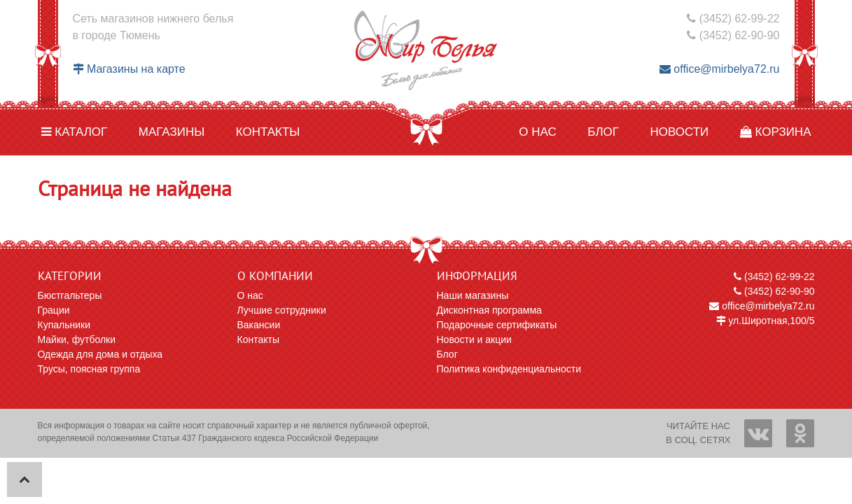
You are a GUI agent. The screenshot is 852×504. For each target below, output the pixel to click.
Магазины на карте (129, 69)
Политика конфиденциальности (509, 369)
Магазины (172, 132)
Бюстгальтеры (70, 295)
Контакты (268, 132)
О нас (537, 132)
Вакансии (259, 325)
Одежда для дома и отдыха (100, 354)
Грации (54, 310)
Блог (603, 132)
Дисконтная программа (489, 310)
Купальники (64, 325)
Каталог (75, 132)
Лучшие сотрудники (282, 310)
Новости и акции (474, 339)
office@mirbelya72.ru (720, 69)
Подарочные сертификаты (497, 325)
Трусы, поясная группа (89, 369)
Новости (679, 132)
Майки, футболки (77, 339)
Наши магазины (473, 295)
